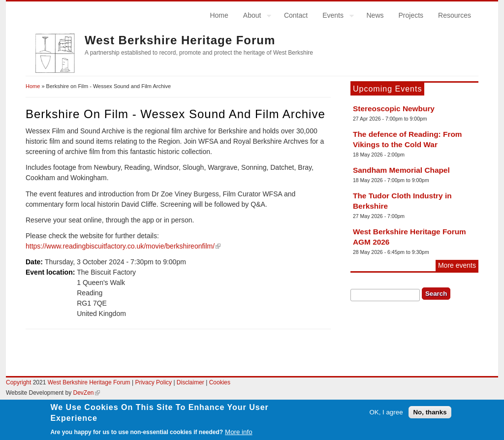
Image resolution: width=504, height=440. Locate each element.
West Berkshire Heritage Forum (180, 40)
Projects (411, 15)
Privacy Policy (153, 382)
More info (239, 435)
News (375, 15)
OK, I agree (386, 416)
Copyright (18, 382)
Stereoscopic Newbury (394, 109)
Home (219, 15)
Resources (455, 15)
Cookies (220, 382)
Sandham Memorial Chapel (401, 170)
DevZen (87, 393)
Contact (296, 15)
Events (334, 17)
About (254, 17)
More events (457, 265)
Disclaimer (191, 382)
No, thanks (430, 416)
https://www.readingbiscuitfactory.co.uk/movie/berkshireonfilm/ (123, 246)
